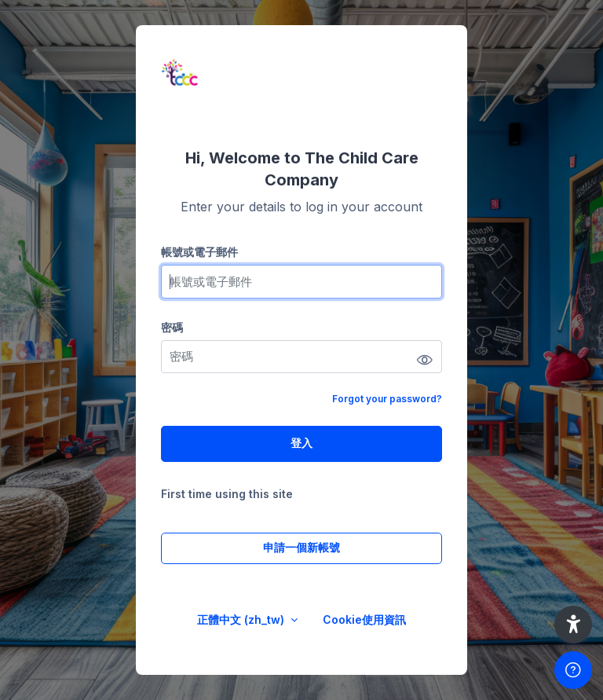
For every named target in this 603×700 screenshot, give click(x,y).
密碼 (172, 327)
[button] (573, 625)
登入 (301, 443)
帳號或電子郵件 (199, 252)
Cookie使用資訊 (364, 619)
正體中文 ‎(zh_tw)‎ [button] (242, 619)
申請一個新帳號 (301, 547)
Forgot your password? (387, 399)
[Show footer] (573, 670)
